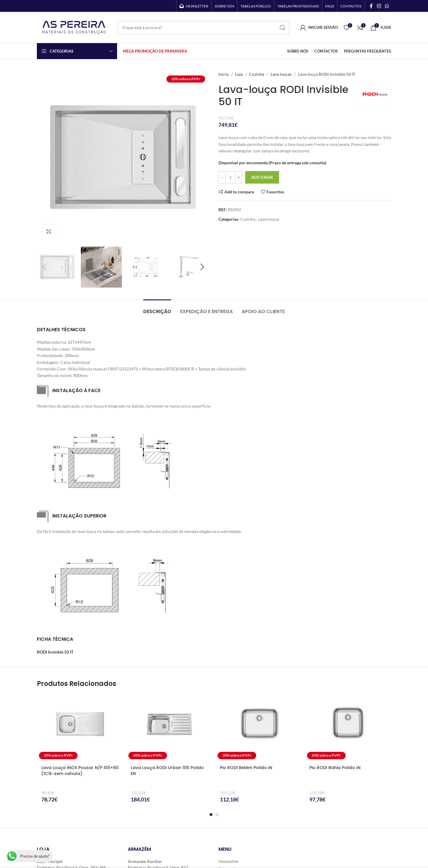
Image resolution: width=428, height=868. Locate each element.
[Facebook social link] (371, 6)
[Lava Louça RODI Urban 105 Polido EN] (170, 728)
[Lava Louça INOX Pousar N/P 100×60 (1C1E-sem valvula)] (80, 728)
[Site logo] (74, 27)
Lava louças (281, 74)
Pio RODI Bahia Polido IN (335, 768)
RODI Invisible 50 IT (55, 652)
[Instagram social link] (379, 6)
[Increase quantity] (239, 177)
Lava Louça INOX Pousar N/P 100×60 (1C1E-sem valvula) (80, 771)
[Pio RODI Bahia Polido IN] (348, 728)
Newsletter (229, 861)
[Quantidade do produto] (230, 177)
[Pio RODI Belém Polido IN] (259, 728)
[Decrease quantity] (222, 177)
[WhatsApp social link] (387, 6)
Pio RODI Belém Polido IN (246, 768)
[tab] (157, 308)
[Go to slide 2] (217, 815)
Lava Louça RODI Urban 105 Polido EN (167, 771)
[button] (44, 267)
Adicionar (262, 177)
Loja (239, 74)
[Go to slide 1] (211, 815)
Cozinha (257, 74)
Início (224, 74)
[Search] (203, 28)
